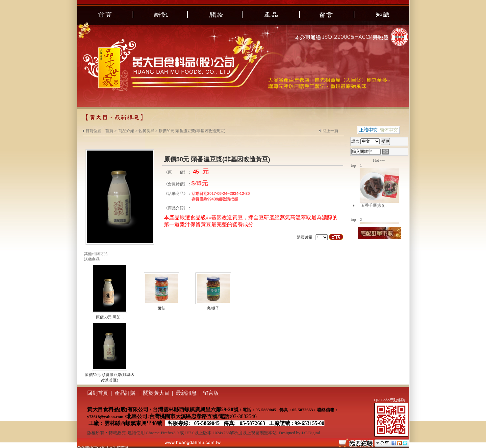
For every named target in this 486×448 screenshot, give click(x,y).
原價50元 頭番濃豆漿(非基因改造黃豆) (192, 131)
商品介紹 (126, 131)
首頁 (109, 131)
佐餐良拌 (146, 131)
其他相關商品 (96, 254)
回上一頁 (330, 131)
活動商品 (92, 259)
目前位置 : (95, 131)
